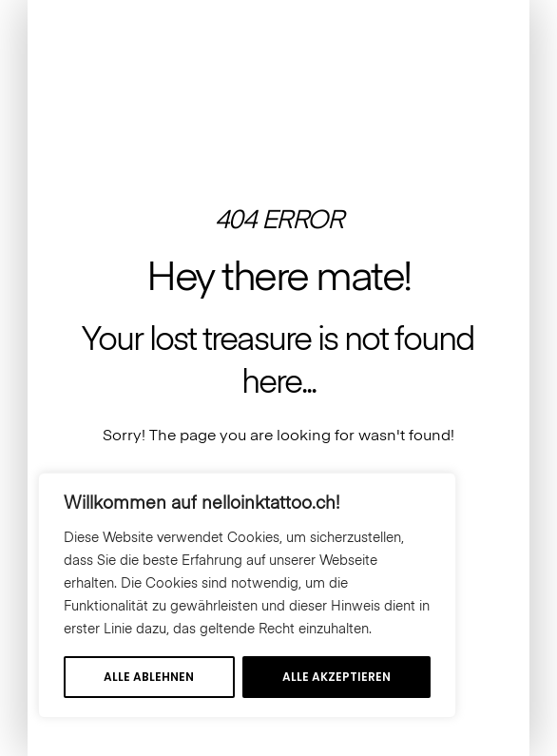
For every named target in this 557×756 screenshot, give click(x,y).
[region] (247, 595)
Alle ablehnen (149, 677)
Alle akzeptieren (336, 677)
